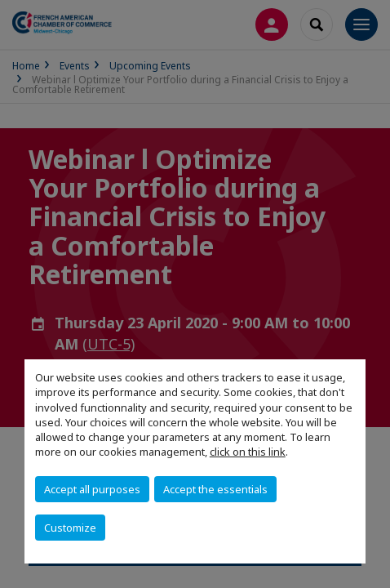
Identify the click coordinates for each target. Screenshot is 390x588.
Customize (70, 528)
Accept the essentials (215, 489)
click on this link (248, 452)
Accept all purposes (92, 489)
